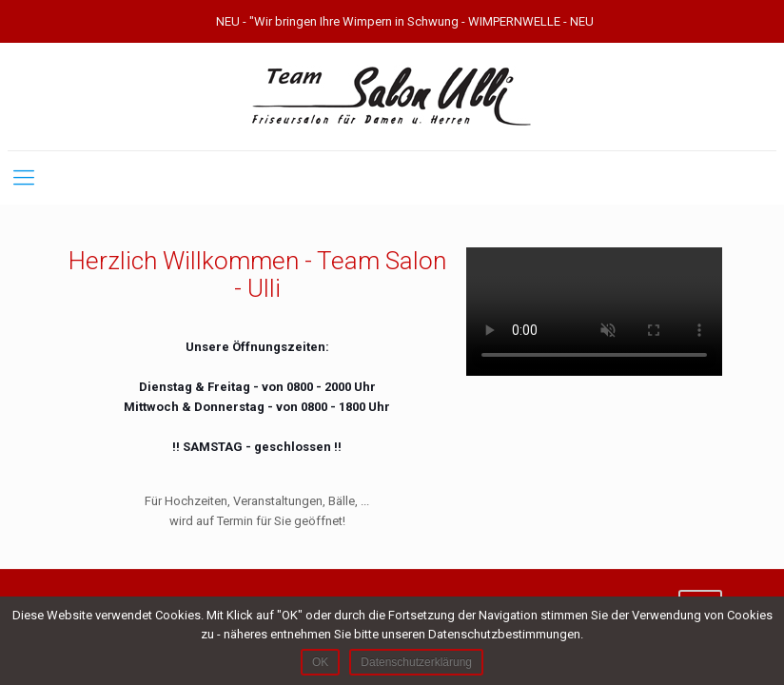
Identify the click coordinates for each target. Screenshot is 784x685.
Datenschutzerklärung (416, 662)
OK (320, 662)
